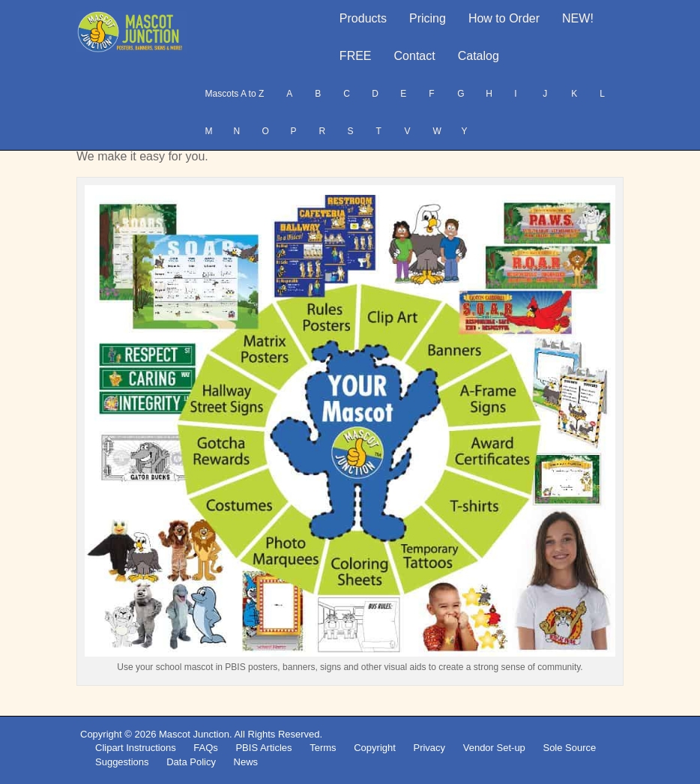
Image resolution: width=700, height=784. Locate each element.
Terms (323, 748)
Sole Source (569, 748)
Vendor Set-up (494, 748)
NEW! (578, 18)
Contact (415, 56)
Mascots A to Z (235, 94)
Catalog (479, 56)
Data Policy (191, 762)
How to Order (504, 18)
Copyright (375, 748)
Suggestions (122, 762)
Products (363, 18)
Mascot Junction (194, 734)
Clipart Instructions (136, 748)
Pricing (428, 18)
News (246, 762)
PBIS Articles (263, 748)
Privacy (429, 748)
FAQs (206, 748)
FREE (356, 56)
